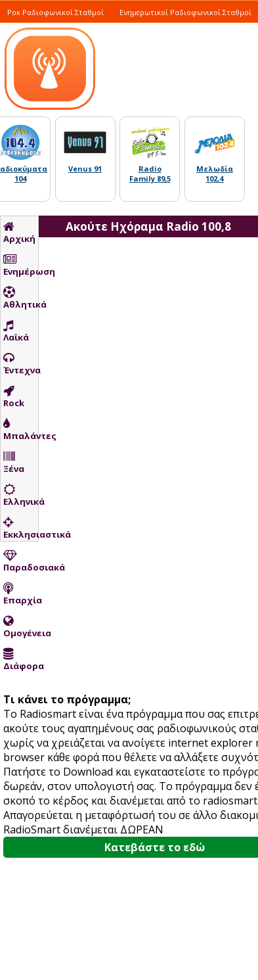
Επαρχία (21, 594)
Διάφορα (21, 660)
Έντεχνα (21, 364)
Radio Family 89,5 (150, 174)
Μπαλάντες (21, 430)
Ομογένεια (21, 627)
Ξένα (14, 463)
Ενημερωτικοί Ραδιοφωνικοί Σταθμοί (185, 12)
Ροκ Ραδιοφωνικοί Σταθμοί (55, 12)
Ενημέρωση (21, 266)
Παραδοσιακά (21, 561)
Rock (14, 397)
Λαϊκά (16, 331)
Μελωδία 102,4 (215, 174)
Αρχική (19, 233)
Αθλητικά (21, 298)
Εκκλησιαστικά (21, 528)
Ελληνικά (21, 496)
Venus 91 (85, 169)
